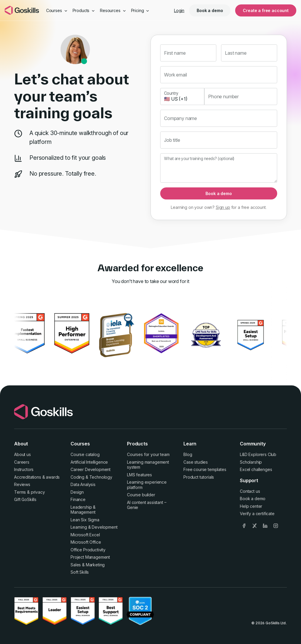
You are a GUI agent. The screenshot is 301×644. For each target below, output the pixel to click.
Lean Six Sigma (85, 520)
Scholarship (251, 462)
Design (77, 492)
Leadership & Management (83, 510)
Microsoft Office (86, 542)
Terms (20, 492)
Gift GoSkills (25, 499)
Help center (251, 506)
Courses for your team (148, 454)
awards (53, 477)
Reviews (22, 484)
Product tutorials (199, 477)
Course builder (141, 495)
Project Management (90, 557)
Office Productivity (88, 550)
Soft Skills (80, 572)
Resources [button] (113, 10)
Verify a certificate (257, 514)
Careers (22, 462)
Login (179, 10)
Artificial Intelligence (89, 462)
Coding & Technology (91, 477)
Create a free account (266, 10)
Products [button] (84, 10)
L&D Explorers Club (258, 454)
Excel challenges (256, 469)
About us (22, 454)
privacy (38, 492)
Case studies (196, 462)
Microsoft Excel (85, 535)
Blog (188, 454)
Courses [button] (57, 10)
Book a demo (210, 10)
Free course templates (205, 469)
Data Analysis (83, 484)
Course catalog (85, 454)
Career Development (91, 469)
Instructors (24, 469)
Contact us (250, 491)
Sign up (223, 207)
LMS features (139, 475)
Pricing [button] (141, 10)
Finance (78, 499)
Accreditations (28, 477)
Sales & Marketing (88, 565)
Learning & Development (94, 527)
